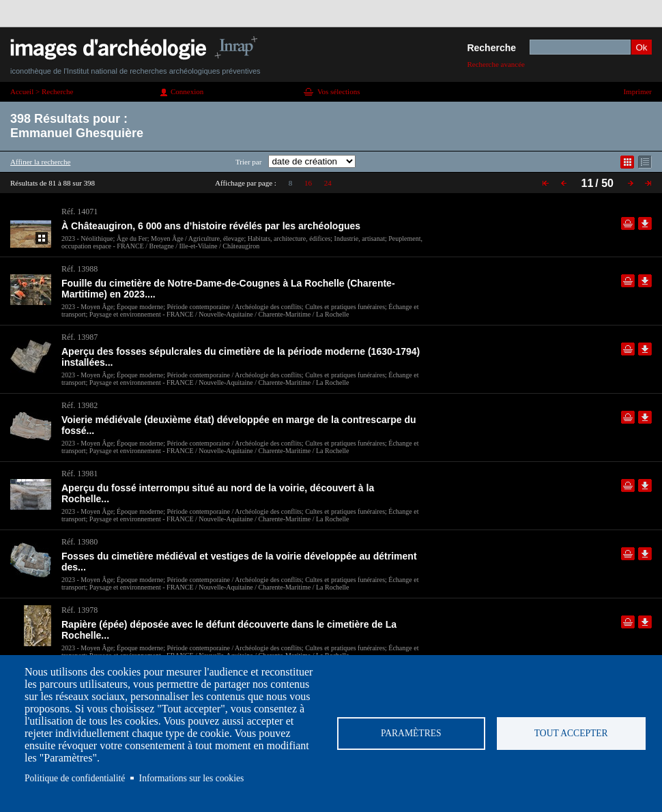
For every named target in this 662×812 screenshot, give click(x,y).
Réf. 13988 (80, 269)
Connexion (187, 91)
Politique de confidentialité (75, 778)
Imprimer (637, 91)
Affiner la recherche (40, 162)
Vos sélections (339, 91)
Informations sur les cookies (192, 778)
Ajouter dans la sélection (628, 223)
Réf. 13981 (80, 474)
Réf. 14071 (80, 212)
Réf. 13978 (80, 610)
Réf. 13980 (80, 542)
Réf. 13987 (80, 337)
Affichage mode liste (645, 162)
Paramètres (411, 733)
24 (328, 183)
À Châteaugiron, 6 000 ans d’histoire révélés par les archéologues (211, 226)
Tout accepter (571, 733)
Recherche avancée (496, 64)
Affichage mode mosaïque (627, 162)
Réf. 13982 (80, 405)
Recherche (491, 48)
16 (308, 183)
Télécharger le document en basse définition (645, 223)
